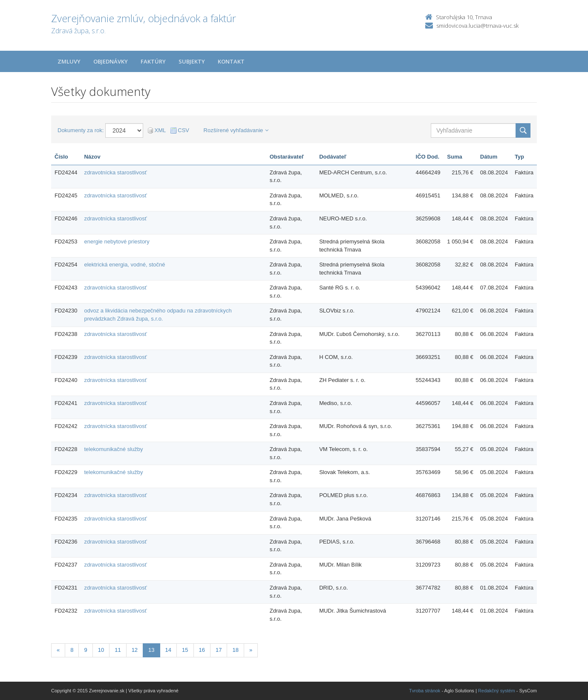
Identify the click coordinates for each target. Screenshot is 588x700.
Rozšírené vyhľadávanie (236, 130)
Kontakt (231, 61)
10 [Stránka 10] (101, 650)
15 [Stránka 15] (185, 650)
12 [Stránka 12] (135, 650)
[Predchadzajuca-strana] (58, 650)
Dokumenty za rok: (81, 130)
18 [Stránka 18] (235, 650)
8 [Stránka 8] (72, 650)
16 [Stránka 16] (202, 650)
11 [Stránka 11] (118, 650)
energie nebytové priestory (117, 242)
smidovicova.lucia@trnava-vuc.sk (477, 26)
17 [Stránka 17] (219, 650)
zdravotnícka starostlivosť (115, 172)
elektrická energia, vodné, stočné (124, 265)
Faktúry (153, 61)
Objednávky (111, 61)
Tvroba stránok (425, 691)
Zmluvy (69, 61)
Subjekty (192, 61)
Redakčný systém (497, 691)
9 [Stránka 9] (85, 650)
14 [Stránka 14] (168, 650)
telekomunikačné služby (113, 449)
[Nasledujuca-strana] (251, 650)
